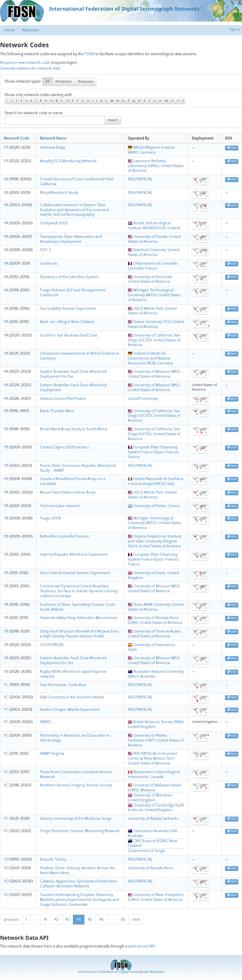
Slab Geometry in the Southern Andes (72, 697)
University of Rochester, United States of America (151, 279)
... (35, 920)
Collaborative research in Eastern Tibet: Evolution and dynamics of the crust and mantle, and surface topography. (74, 210)
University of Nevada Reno (150, 868)
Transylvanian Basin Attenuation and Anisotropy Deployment (71, 239)
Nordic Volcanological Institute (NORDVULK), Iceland (154, 226)
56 (123, 920)
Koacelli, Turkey (53, 859)
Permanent (63, 82)
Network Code (17, 138)
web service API (142, 946)
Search (113, 120)
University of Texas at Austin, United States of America (155, 634)
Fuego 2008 (50, 518)
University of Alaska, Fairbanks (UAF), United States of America (156, 740)
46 (101, 920)
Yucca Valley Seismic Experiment (68, 309)
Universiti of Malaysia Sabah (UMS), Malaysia (154, 788)
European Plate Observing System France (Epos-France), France (153, 452)
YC (6, 685)
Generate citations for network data (30, 68)
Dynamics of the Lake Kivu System (69, 277)
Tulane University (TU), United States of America (156, 324)
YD (6, 859)
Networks (31, 30)
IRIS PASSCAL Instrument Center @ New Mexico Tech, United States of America (152, 759)
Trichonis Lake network (60, 506)
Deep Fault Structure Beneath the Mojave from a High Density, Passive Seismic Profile (79, 634)
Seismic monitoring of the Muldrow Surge (76, 819)
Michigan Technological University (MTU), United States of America (154, 295)
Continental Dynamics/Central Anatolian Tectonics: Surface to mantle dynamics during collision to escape (79, 591)
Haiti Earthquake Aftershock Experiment (74, 555)
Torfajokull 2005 (54, 223)
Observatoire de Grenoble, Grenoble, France (153, 266)
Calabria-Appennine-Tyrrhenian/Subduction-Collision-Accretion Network (79, 884)
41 (46, 920)
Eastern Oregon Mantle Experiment (70, 710)
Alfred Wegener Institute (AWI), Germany (151, 150)
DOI (232, 148)
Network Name (53, 138)
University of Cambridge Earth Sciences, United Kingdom (156, 808)
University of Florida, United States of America (154, 239)
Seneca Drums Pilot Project (63, 399)
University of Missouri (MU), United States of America (154, 374)
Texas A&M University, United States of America (156, 607)
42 (56, 920)
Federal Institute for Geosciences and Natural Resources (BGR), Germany (151, 358)
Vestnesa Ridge (53, 148)
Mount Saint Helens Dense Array (68, 492)
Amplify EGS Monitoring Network (68, 161)
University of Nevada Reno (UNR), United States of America (155, 620)
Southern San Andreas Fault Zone (69, 335)
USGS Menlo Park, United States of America (152, 311)
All (47, 82)
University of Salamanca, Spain (152, 647)
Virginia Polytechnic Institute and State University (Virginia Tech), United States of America (155, 541)
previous (11, 920)
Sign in (235, 29)
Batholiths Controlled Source (64, 536)
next (136, 920)
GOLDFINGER (52, 645)
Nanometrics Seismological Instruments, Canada (154, 774)
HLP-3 (45, 250)
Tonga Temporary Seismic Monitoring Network (80, 831)
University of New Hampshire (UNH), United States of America (156, 897)
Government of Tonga (146, 851)
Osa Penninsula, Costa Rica (63, 685)
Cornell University (143, 399)
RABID (46, 722)
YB (6, 411)
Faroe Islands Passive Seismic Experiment (75, 573)
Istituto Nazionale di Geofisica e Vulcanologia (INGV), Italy (155, 481)
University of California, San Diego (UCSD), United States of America (154, 340)
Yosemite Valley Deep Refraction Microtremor (79, 618)
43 (67, 920)
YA (6, 179)
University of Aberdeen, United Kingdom (151, 798)
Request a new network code (25, 63)
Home (10, 30)
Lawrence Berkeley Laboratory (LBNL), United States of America (156, 166)
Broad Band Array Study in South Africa (74, 429)
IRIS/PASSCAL (140, 179)
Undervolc (49, 263)
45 (90, 920)
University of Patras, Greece (154, 506)
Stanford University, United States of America (153, 252)
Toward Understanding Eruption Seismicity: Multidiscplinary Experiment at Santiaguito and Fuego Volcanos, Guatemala (80, 900)
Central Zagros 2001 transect (64, 447)
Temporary (85, 82)
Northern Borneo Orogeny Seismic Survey (76, 785)
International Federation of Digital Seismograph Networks (121, 972)
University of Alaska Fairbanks (153, 819)
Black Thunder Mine (57, 411)
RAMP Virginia (52, 754)
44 (79, 920)
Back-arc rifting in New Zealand (67, 322)
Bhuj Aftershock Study (59, 193)
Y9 (6, 148)
